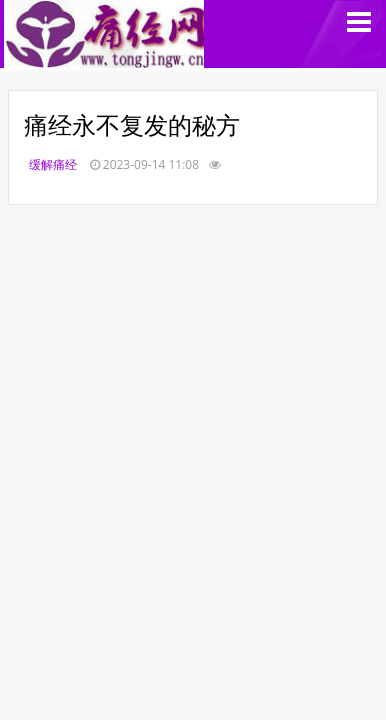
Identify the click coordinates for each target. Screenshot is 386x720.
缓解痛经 (53, 164)
